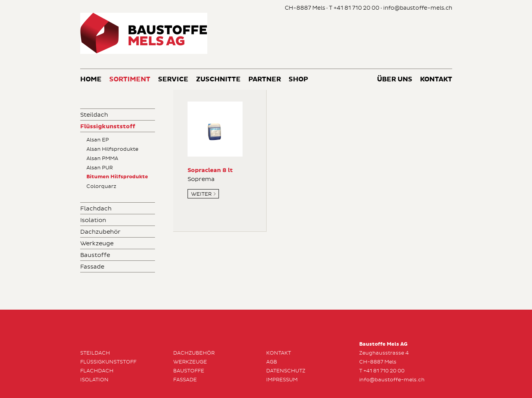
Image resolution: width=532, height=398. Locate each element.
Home (91, 80)
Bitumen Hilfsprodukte (117, 177)
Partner (265, 80)
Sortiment (130, 80)
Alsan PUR (100, 168)
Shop (298, 80)
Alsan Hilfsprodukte (112, 149)
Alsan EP (98, 140)
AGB (272, 362)
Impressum (282, 380)
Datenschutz (286, 371)
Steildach (94, 115)
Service (173, 80)
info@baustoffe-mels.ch (418, 8)
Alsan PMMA (102, 159)
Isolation (93, 220)
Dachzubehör (100, 232)
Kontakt (436, 80)
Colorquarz (101, 186)
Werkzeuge (97, 244)
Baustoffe (95, 255)
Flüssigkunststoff (108, 127)
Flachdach (96, 209)
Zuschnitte (218, 80)
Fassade (92, 267)
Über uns (395, 80)
